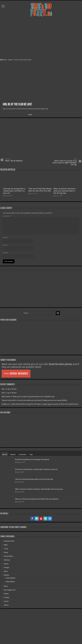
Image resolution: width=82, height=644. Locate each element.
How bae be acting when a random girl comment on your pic (14, 191)
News (6, 586)
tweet (30, 115)
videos (6, 605)
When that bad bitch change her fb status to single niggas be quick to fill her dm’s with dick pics (45, 404)
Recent (5, 454)
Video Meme (10, 582)
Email (5, 245)
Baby (6, 545)
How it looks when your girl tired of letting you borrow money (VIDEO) (43, 400)
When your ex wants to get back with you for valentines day (34, 397)
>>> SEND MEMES (16, 374)
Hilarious (7, 560)
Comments (22, 454)
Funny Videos (9, 556)
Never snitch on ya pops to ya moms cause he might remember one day (64, 162)
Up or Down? (12, 389)
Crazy (10, 60)
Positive (7, 597)
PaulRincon (5, 404)
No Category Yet (10, 590)
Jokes (6, 571)
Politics (6, 594)
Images (7, 567)
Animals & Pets (9, 541)
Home (3, 60)
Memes (7, 575)
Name (6, 238)
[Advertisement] (41, 36)
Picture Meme (11, 578)
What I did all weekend (18, 160)
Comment (7, 216)
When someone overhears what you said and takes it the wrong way (65, 191)
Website (6, 253)
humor (6, 564)
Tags (31, 454)
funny (6, 552)
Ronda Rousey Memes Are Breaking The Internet (32, 459)
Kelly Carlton (6, 397)
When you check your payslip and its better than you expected (37, 499)
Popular (13, 454)
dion (3, 389)
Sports (6, 601)
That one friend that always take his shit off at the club (40, 190)
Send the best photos (61, 364)
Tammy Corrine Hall (8, 400)
